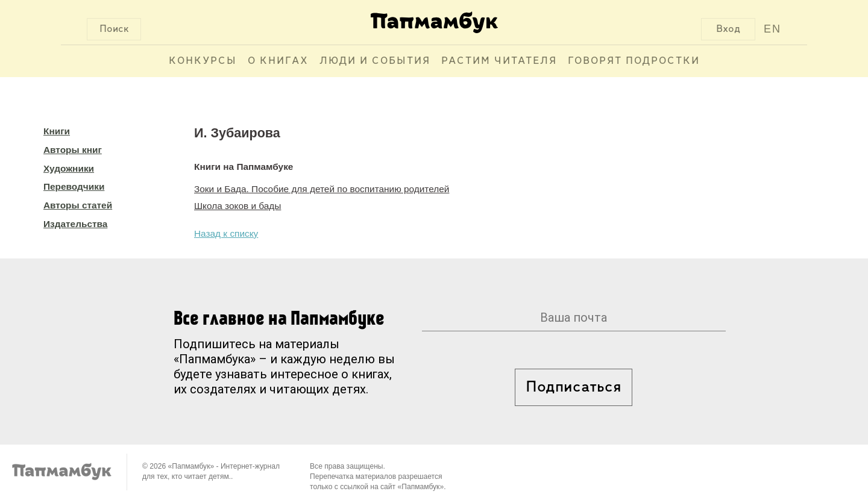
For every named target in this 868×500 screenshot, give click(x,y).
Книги (57, 131)
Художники (69, 168)
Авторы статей (78, 205)
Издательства (75, 224)
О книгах (278, 61)
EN (772, 29)
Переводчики (74, 186)
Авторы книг (73, 150)
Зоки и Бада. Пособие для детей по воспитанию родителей (322, 189)
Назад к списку (226, 233)
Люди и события (375, 61)
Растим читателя (499, 61)
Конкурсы (203, 61)
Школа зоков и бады (237, 206)
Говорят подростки (634, 61)
